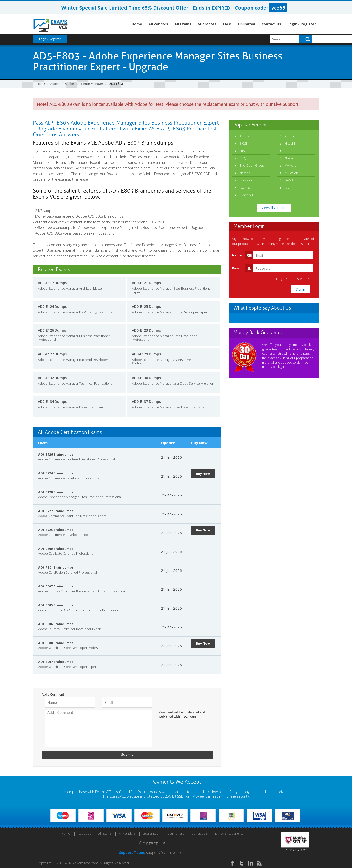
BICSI (243, 143)
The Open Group (252, 165)
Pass (236, 268)
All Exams (183, 24)
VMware (291, 165)
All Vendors (158, 24)
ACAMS (245, 188)
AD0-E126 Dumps (52, 330)
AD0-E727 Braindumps (56, 511)
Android (291, 136)
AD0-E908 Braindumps (56, 643)
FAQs (227, 24)
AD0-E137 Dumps (146, 402)
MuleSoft (291, 173)
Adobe (55, 84)
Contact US (199, 833)
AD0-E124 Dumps (52, 307)
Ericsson (246, 180)
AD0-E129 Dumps (146, 354)
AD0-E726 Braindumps (56, 454)
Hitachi (290, 143)
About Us (84, 833)
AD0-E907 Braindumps (56, 662)
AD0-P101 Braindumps (56, 567)
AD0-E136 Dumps (146, 378)
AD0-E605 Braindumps (56, 605)
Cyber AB (246, 195)
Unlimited (247, 24)
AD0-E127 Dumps (52, 354)
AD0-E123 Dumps (146, 330)
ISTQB (244, 158)
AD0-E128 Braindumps (56, 492)
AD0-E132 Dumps (52, 378)
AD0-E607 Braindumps (56, 586)
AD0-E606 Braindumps (56, 624)
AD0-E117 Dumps (52, 283)
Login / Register (302, 24)
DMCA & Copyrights (229, 833)
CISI (287, 188)
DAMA (289, 180)
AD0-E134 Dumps (52, 402)
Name (237, 255)
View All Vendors (274, 208)
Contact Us (271, 24)
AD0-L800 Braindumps (56, 549)
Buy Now (203, 474)
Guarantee (207, 24)
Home (137, 24)
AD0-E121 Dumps (146, 283)
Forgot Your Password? (294, 279)
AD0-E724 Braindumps (56, 473)
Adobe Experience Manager (84, 84)
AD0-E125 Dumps (146, 307)
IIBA (242, 151)
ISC (287, 151)
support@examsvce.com (166, 852)
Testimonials (175, 833)
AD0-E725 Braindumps (56, 530)
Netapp (245, 173)
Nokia (289, 158)
